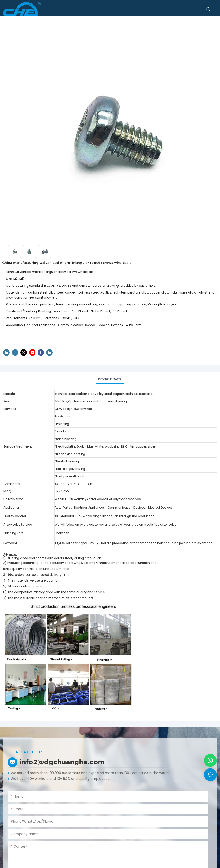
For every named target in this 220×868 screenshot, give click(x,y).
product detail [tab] (110, 379)
